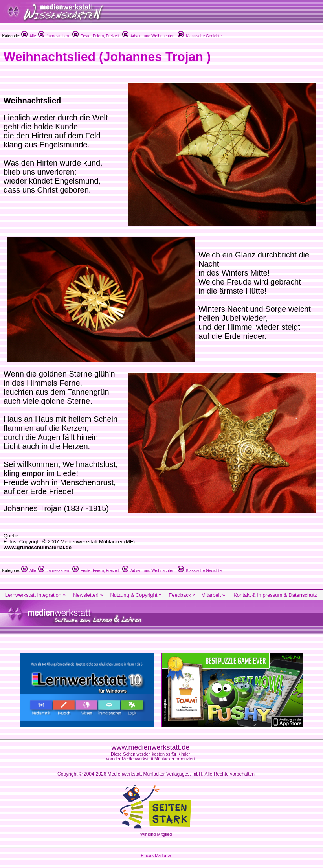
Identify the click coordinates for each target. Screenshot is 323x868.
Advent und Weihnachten (148, 36)
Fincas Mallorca (156, 855)
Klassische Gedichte (200, 36)
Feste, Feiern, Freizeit (96, 36)
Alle (29, 36)
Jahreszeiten (53, 36)
